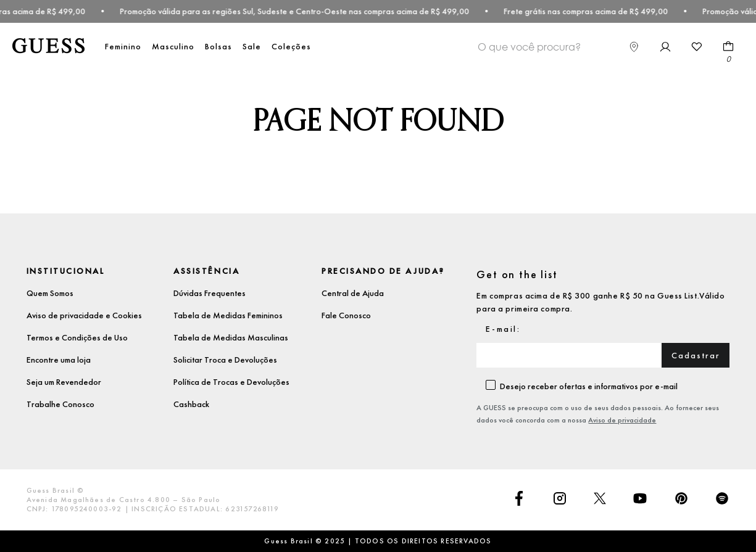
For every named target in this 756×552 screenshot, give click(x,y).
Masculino (173, 46)
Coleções (291, 46)
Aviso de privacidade (622, 420)
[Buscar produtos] (602, 46)
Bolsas (218, 46)
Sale (252, 46)
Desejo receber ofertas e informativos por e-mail (589, 386)
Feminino (123, 46)
